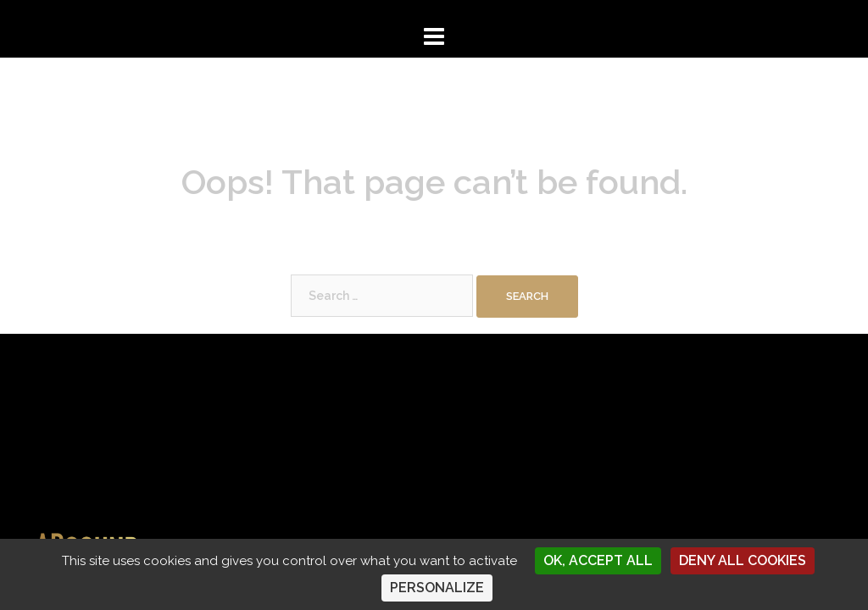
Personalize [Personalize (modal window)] (437, 588)
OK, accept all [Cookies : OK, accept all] (598, 560)
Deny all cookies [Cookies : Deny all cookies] (743, 560)
